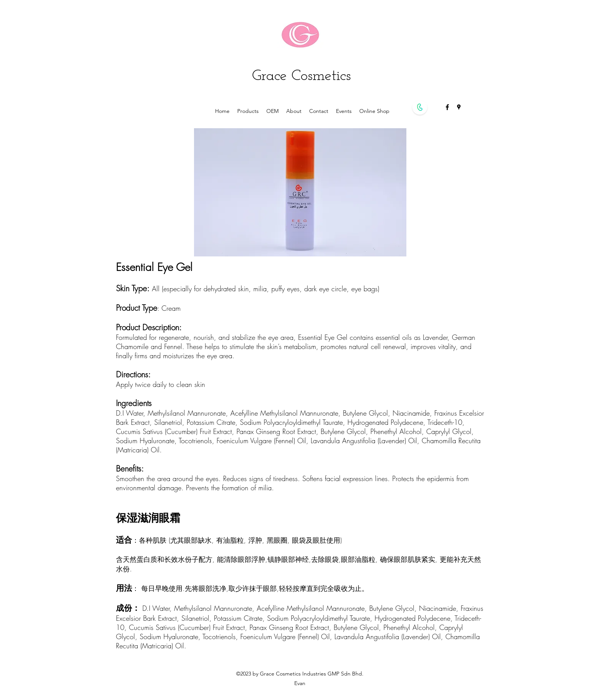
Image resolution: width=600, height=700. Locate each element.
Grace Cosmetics (302, 76)
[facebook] (447, 107)
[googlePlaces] (459, 107)
